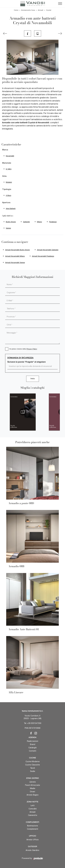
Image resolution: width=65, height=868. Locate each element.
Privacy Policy (32, 349)
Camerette (33, 815)
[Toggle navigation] (60, 4)
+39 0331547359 (34, 723)
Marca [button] (5, 150)
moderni (9, 182)
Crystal (49, 10)
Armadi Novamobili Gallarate (48, 250)
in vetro (9, 169)
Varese (8, 228)
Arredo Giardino (32, 850)
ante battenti (11, 209)
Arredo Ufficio (33, 840)
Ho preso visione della (23, 349)
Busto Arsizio (11, 222)
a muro (8, 195)
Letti (33, 805)
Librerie (33, 782)
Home (16, 10)
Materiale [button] (7, 163)
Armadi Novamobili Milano (15, 256)
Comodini (33, 809)
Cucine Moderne (33, 761)
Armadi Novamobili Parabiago (43, 256)
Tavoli (32, 768)
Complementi (33, 829)
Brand (33, 744)
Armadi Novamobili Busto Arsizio (17, 250)
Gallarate (26, 222)
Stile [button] (4, 176)
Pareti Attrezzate (32, 785)
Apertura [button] (6, 203)
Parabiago (53, 222)
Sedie (33, 771)
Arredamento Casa (28, 10)
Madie (33, 788)
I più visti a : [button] (8, 216)
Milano (39, 222)
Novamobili (10, 156)
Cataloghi (32, 748)
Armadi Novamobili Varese (15, 263)
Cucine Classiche (32, 765)
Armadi (41, 10)
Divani (32, 792)
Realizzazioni (33, 741)
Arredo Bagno (33, 795)
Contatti (33, 751)
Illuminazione (32, 826)
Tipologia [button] (7, 189)
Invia (33, 379)
